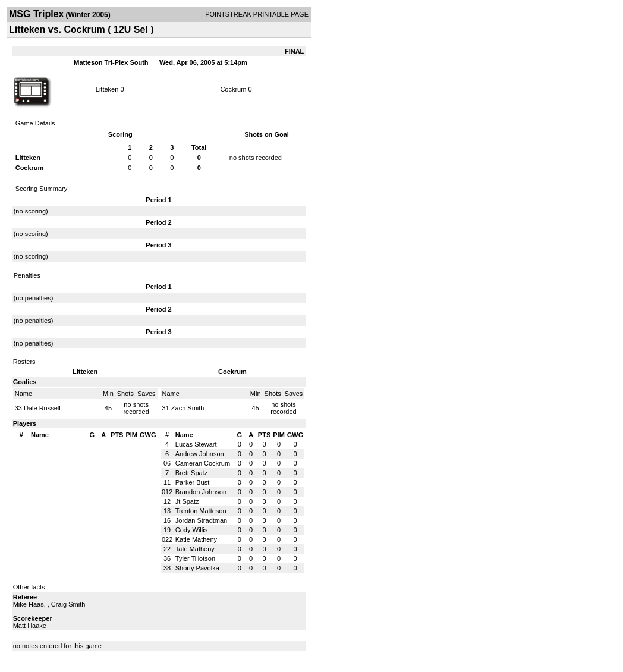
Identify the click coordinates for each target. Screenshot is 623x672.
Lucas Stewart (196, 444)
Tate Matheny (195, 549)
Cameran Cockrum (203, 463)
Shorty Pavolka (197, 568)
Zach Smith (188, 408)
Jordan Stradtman (201, 520)
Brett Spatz (191, 473)
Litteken (107, 89)
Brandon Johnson (201, 492)
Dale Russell (42, 408)
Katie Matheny (196, 539)
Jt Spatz (187, 501)
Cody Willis (191, 530)
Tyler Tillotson (195, 558)
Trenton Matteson (201, 511)
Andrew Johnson (200, 454)
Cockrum (233, 89)
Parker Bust (192, 482)
